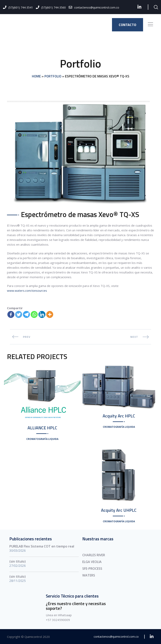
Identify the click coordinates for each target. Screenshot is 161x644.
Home (36, 76)
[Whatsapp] (34, 314)
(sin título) (18, 561)
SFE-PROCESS (92, 569)
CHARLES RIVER (94, 555)
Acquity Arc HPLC (119, 416)
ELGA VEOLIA (92, 562)
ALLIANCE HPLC (42, 428)
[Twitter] (19, 314)
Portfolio (53, 76)
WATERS (89, 575)
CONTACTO (128, 25)
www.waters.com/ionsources (27, 291)
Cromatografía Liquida (42, 439)
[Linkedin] (42, 314)
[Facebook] (11, 314)
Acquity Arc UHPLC (119, 510)
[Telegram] (26, 314)
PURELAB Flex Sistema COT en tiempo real (42, 546)
